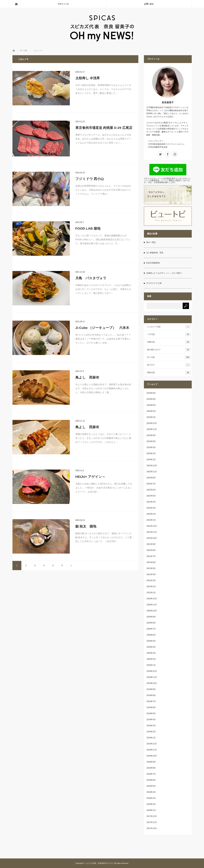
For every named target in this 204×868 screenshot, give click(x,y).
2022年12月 (152, 466)
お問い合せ (149, 4)
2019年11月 (152, 677)
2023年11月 (152, 429)
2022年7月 (151, 484)
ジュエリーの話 (169, 327)
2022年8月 (151, 478)
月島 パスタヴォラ (91, 278)
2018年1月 (151, 810)
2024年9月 (151, 393)
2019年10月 (152, 683)
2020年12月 (152, 599)
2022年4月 (151, 502)
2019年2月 (151, 732)
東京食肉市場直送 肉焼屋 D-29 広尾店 (104, 128)
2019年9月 (151, 689)
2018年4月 (151, 792)
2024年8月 (151, 399)
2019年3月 (151, 726)
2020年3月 (151, 653)
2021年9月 (151, 544)
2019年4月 (151, 720)
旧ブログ (169, 365)
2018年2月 (151, 804)
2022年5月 (151, 496)
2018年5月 (151, 786)
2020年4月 (151, 647)
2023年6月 (151, 435)
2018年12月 (152, 744)
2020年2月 (151, 659)
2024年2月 (151, 417)
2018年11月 (152, 750)
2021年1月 (151, 593)
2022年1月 (151, 520)
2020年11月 (152, 605)
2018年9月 (151, 762)
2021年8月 (151, 550)
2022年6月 (151, 490)
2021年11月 (152, 532)
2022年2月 (151, 514)
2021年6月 (151, 562)
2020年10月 (152, 611)
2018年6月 (151, 780)
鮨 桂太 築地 (86, 526)
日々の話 (169, 357)
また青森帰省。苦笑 (155, 253)
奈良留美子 (168, 102)
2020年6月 (151, 635)
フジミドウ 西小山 (90, 179)
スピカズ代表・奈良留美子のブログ (100, 863)
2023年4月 (151, 447)
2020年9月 (151, 617)
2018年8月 (151, 768)
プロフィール (63, 4)
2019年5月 (151, 713)
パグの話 (169, 334)
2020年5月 (151, 641)
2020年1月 (151, 665)
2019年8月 (151, 695)
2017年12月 (152, 816)
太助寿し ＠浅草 (88, 78)
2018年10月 (152, 756)
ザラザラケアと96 (154, 283)
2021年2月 (151, 587)
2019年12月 (152, 671)
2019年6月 (151, 707)
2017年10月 (152, 828)
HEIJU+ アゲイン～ (90, 477)
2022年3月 (151, 508)
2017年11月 (152, 822)
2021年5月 (151, 568)
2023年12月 (152, 423)
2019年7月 (151, 701)
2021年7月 (151, 556)
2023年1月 (151, 460)
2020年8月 (151, 623)
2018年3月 (151, 798)
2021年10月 (152, 538)
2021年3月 (151, 580)
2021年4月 (151, 574)
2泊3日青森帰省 (153, 263)
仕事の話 (169, 342)
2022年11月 (152, 472)
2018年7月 (151, 774)
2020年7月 (151, 629)
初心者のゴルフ (169, 350)
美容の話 (169, 373)
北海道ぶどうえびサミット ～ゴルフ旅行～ (165, 273)
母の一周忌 (151, 242)
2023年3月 (151, 453)
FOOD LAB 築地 (88, 228)
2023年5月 (151, 441)
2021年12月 (152, 526)
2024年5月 (151, 411)
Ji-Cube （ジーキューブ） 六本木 (102, 328)
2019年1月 (151, 738)
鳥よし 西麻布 (87, 377)
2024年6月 (151, 405)
